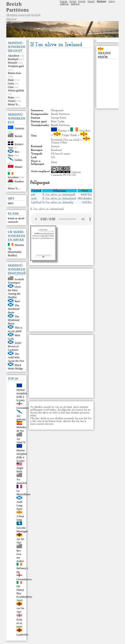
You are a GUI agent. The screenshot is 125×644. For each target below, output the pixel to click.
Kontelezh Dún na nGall (65, 140)
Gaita (11, 83)
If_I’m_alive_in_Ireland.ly (58, 202)
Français (64, 1)
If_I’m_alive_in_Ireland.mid (59, 199)
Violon (12, 101)
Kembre (19, 181)
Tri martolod (22, 481)
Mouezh (13, 63)
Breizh (18, 136)
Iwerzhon (13, 177)
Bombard (13, 59)
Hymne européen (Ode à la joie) (22, 395)
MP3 (11, 203)
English (73, 1)
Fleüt (11, 80)
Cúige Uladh (69, 135)
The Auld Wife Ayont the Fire (16, 357)
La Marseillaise (24, 492)
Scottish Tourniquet (16, 281)
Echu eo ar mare (20, 623)
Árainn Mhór (59, 143)
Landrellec (23, 635)
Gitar (11, 87)
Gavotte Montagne (22, 529)
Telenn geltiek (16, 90)
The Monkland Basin (14, 309)
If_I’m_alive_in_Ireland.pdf (59, 195)
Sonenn (55, 146)
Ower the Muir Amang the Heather (14, 292)
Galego (112, 1)
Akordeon (14, 56)
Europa (62, 131)
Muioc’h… (14, 104)
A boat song (20, 518)
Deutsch (91, 1)
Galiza (18, 160)
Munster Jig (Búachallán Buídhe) (16, 250)
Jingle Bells (20, 470)
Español (82, 1)
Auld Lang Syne (20, 505)
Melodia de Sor (21, 429)
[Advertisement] (61, 78)
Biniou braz (15, 73)
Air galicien (21, 418)
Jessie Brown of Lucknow (15, 346)
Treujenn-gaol (16, 66)
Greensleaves (24, 579)
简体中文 (75, 4)
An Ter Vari (21, 541)
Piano (11, 97)
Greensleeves (24, 408)
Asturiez (19, 128)
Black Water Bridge (15, 367)
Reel (17, 301)
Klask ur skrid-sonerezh (16, 220)
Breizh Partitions (18, 7)
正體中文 (64, 4)
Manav (19, 167)
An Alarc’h (21, 440)
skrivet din (69, 421)
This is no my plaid (15, 329)
